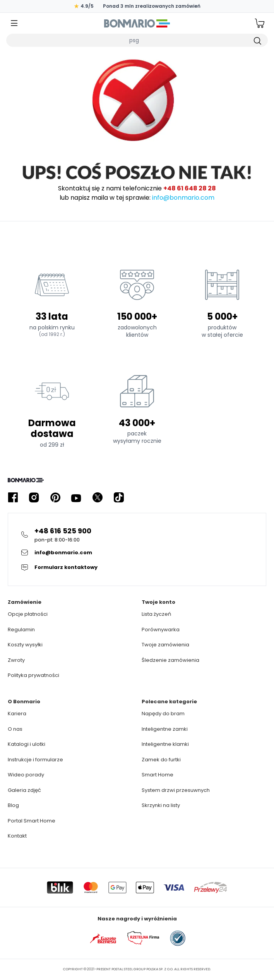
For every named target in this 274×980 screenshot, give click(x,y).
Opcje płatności (28, 614)
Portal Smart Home (32, 821)
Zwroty (16, 660)
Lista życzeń (156, 614)
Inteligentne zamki (165, 729)
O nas (15, 729)
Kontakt (17, 836)
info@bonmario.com (183, 198)
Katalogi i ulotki (27, 744)
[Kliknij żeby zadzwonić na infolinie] (137, 535)
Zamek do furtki (161, 760)
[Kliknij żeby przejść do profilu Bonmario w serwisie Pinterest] (55, 498)
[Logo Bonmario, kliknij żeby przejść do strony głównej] (137, 23)
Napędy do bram (163, 714)
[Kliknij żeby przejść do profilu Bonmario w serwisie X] (98, 498)
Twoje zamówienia (165, 645)
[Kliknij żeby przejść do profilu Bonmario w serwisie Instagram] (34, 498)
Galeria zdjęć (24, 790)
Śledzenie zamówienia (170, 660)
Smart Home (158, 775)
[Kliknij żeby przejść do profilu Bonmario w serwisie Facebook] (13, 498)
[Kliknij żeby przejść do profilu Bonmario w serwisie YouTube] (76, 498)
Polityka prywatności (33, 675)
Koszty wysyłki (25, 645)
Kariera (17, 714)
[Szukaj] (257, 40)
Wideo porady (26, 775)
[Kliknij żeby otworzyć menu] (14, 23)
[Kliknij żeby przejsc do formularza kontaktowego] (137, 567)
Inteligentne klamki (165, 744)
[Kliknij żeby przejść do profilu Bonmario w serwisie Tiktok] (119, 498)
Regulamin (21, 630)
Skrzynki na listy (161, 805)
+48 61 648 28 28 (190, 188)
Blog (13, 805)
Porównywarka (161, 630)
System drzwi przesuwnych (176, 790)
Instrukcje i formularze (35, 760)
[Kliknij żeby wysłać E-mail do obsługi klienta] (137, 553)
